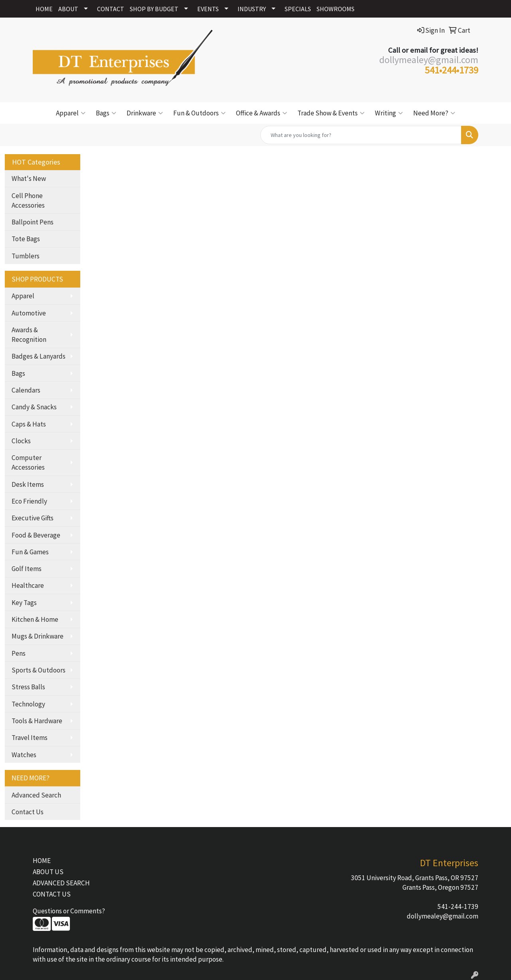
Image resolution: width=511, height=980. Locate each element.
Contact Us (28, 812)
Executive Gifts (33, 518)
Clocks (21, 441)
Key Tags (24, 603)
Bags (106, 113)
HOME (44, 9)
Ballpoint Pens (33, 222)
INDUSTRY (252, 9)
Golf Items (27, 569)
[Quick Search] (361, 135)
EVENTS (208, 9)
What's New (29, 179)
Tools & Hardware (37, 721)
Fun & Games (30, 552)
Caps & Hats (29, 424)
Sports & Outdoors (39, 670)
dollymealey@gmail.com (443, 916)
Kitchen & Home (35, 619)
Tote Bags (26, 239)
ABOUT (68, 9)
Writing (389, 113)
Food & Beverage (36, 535)
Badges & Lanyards (39, 356)
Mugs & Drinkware (38, 636)
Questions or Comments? (69, 911)
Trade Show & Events (331, 113)
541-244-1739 (458, 907)
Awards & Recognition (29, 335)
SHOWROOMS (336, 9)
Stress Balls (28, 687)
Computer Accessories (28, 462)
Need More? (434, 113)
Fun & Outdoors (199, 113)
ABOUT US (48, 872)
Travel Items (30, 738)
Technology (28, 704)
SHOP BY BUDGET (154, 9)
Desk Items (28, 484)
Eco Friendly (29, 501)
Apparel (71, 113)
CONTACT (111, 9)
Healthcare (28, 585)
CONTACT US (52, 894)
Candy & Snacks (34, 407)
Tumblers (26, 256)
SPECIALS (298, 9)
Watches (24, 755)
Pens (19, 653)
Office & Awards (261, 113)
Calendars (26, 390)
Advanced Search (36, 795)
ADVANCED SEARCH (61, 883)
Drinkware (145, 113)
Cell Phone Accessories (28, 200)
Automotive (29, 313)
